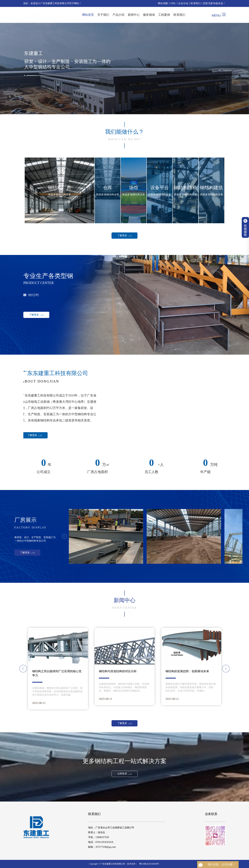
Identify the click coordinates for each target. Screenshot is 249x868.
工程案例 (164, 15)
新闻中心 (134, 15)
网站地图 (163, 3)
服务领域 (149, 15)
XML (173, 3)
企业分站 (183, 3)
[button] (91, 668)
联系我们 (196, 3)
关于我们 (103, 15)
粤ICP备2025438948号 (149, 864)
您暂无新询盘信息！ (214, 3)
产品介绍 (118, 15)
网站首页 (88, 15)
